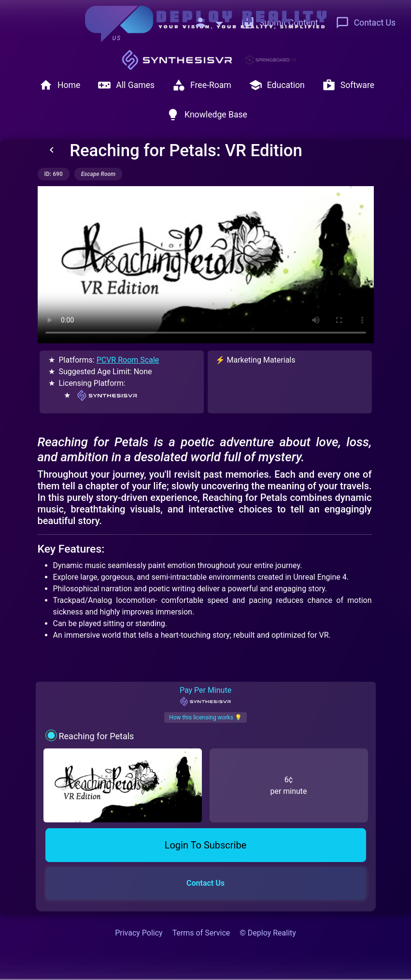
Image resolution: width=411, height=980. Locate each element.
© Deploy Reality (268, 933)
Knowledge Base (207, 115)
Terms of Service (201, 933)
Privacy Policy (139, 933)
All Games (126, 85)
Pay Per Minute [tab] (205, 696)
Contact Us (366, 23)
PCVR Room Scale (128, 360)
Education (277, 85)
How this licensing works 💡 (205, 717)
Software (348, 85)
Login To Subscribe (206, 845)
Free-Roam (202, 85)
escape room (98, 174)
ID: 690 (54, 174)
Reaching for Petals (96, 736)
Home (60, 85)
